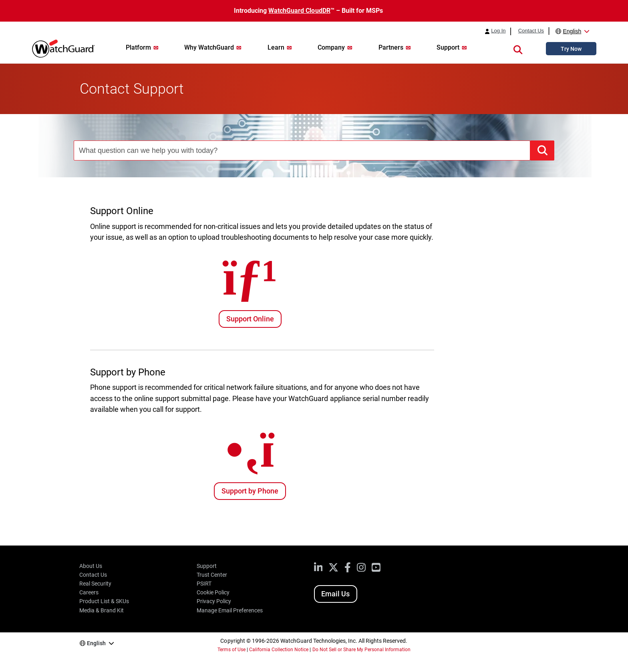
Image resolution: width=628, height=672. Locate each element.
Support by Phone (250, 491)
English (572, 31)
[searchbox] (302, 150)
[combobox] (302, 150)
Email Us (335, 594)
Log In (498, 31)
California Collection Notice (279, 650)
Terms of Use (231, 650)
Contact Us (531, 31)
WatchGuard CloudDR (299, 11)
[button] (518, 48)
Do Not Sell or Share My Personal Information (362, 650)
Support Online (250, 319)
